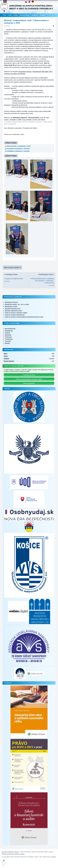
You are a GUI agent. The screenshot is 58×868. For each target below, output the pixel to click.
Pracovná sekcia (24, 15)
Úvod (4, 15)
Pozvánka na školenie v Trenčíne (18, 149)
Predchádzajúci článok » (42, 280)
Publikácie (35, 15)
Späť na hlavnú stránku (12, 268)
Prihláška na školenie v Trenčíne (18, 151)
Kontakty (42, 15)
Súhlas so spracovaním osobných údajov (29, 379)
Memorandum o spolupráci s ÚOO (19, 146)
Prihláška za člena (29, 375)
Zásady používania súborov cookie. (13, 854)
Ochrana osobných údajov (10, 852)
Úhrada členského (29, 383)
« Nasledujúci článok (16, 278)
